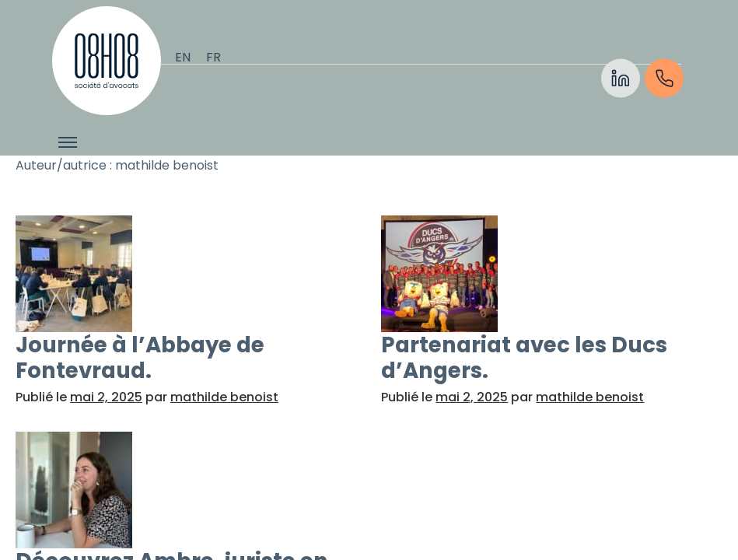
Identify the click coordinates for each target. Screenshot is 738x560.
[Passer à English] (183, 58)
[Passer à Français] (213, 58)
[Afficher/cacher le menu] (68, 142)
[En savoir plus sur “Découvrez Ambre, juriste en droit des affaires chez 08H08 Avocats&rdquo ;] (186, 490)
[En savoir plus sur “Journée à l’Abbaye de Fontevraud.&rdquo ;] (186, 274)
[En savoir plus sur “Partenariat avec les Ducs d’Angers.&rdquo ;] (551, 274)
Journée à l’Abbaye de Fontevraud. (140, 358)
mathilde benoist (224, 397)
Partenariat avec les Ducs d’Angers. (524, 358)
